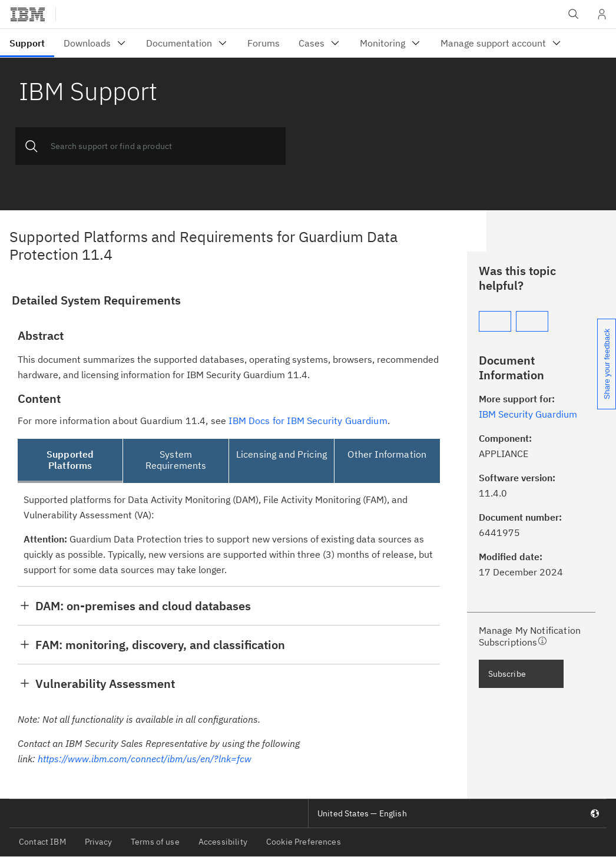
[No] (532, 321)
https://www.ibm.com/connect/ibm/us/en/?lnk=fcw (145, 759)
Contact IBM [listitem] (42, 842)
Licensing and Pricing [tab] (281, 454)
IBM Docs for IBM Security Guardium (308, 421)
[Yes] (495, 321)
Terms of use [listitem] (155, 842)
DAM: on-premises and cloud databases (143, 606)
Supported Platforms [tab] (70, 460)
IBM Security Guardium (528, 414)
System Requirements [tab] (176, 460)
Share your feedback (607, 364)
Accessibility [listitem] (223, 842)
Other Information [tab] (387, 454)
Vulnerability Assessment (105, 684)
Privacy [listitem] (98, 842)
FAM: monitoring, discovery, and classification (160, 645)
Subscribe (507, 674)
